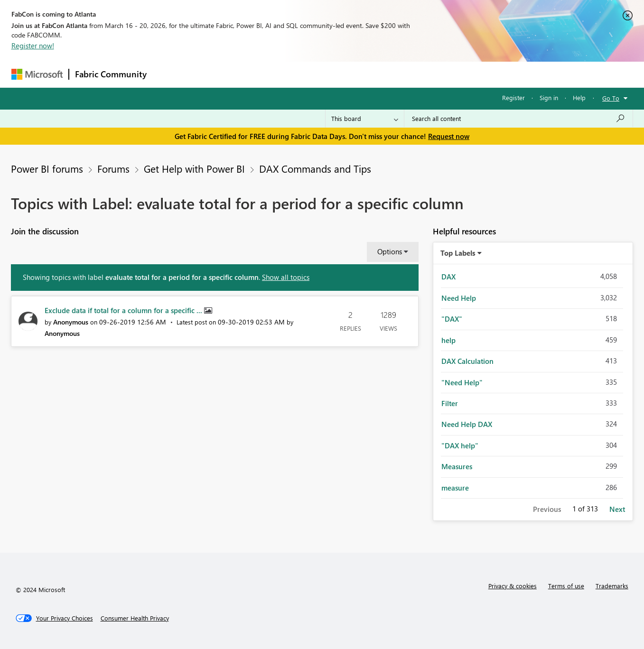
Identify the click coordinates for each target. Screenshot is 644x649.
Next (617, 509)
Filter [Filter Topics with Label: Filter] (450, 403)
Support (410, 74)
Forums (168, 74)
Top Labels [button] (458, 253)
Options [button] (390, 251)
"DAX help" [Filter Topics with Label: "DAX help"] (460, 445)
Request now (449, 136)
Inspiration (210, 74)
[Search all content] (518, 119)
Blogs (334, 74)
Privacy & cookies (513, 586)
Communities (291, 74)
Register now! (33, 46)
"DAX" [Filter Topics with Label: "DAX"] (452, 319)
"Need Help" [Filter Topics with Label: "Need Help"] (462, 382)
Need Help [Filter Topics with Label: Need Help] (459, 298)
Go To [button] (611, 98)
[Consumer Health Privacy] (135, 618)
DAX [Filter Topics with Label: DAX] (448, 277)
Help (579, 97)
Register (513, 97)
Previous (547, 509)
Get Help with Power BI (194, 168)
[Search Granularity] (365, 119)
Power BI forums (47, 168)
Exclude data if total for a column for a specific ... (124, 310)
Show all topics (286, 277)
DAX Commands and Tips (315, 168)
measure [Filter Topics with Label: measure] (455, 488)
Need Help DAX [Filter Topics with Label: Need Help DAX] (467, 424)
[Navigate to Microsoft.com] (37, 74)
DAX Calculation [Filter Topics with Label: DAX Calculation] (467, 361)
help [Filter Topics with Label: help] (448, 340)
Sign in (549, 97)
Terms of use (566, 586)
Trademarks (612, 586)
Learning (370, 74)
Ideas (249, 74)
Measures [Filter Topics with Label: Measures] (457, 466)
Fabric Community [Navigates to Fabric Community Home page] (111, 74)
